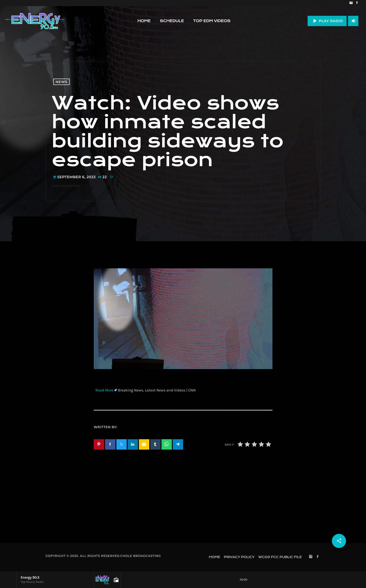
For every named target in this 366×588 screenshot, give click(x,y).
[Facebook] (357, 3)
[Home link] (34, 21)
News (61, 82)
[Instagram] (351, 3)
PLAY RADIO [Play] (327, 21)
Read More (104, 390)
